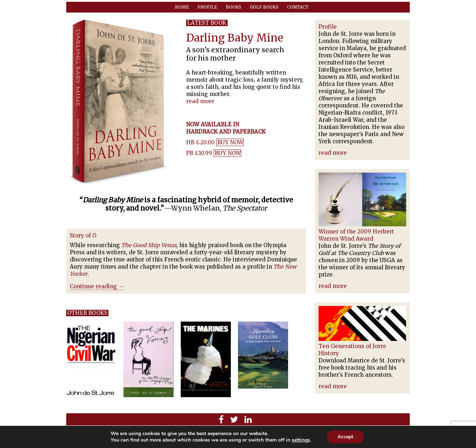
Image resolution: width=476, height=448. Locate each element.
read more (200, 101)
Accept (345, 437)
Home (182, 7)
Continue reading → (97, 286)
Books (234, 7)
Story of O (83, 235)
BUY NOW (230, 142)
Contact (298, 7)
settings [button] (301, 440)
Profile (207, 7)
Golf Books (264, 7)
